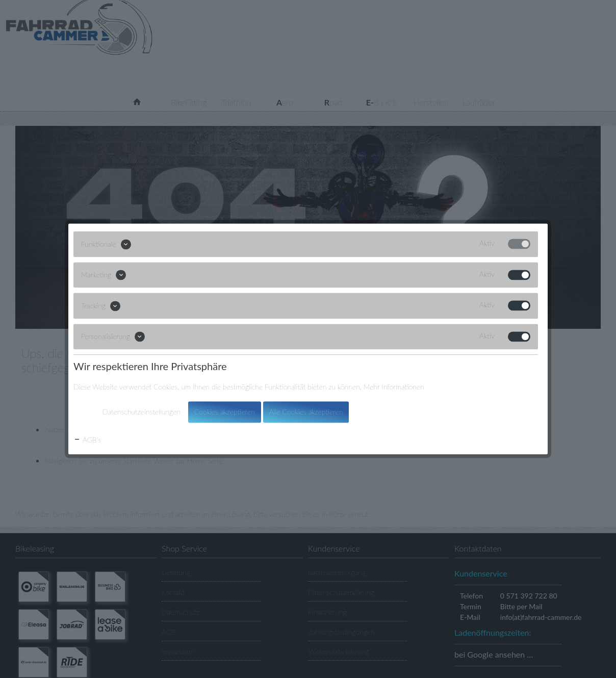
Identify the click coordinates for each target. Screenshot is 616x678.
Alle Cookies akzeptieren (306, 412)
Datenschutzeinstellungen (142, 412)
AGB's (87, 440)
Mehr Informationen (394, 387)
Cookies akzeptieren (225, 412)
